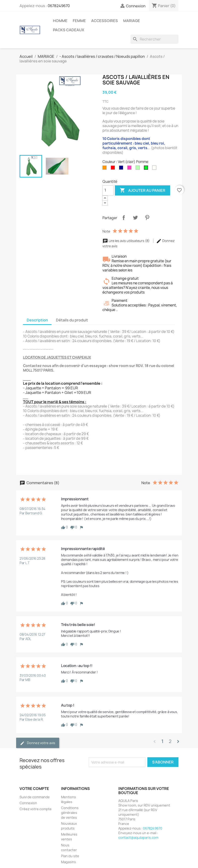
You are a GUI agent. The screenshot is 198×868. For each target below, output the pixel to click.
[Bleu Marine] (122, 169)
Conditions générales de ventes (70, 813)
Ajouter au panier (143, 190)
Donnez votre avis (38, 743)
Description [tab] (37, 320)
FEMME (79, 21)
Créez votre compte (36, 809)
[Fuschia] (130, 169)
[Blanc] (155, 169)
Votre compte (34, 789)
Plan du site (70, 856)
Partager (124, 218)
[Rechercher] (154, 39)
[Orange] (105, 169)
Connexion (28, 803)
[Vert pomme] (139, 169)
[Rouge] (114, 169)
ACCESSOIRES (105, 21)
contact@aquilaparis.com (138, 837)
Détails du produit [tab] (72, 320)
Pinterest (147, 218)
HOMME (60, 21)
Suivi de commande (35, 797)
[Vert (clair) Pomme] (147, 169)
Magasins (68, 862)
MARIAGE (132, 21)
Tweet (135, 218)
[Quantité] (108, 190)
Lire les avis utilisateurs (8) (126, 241)
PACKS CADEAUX (69, 30)
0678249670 (59, 6)
